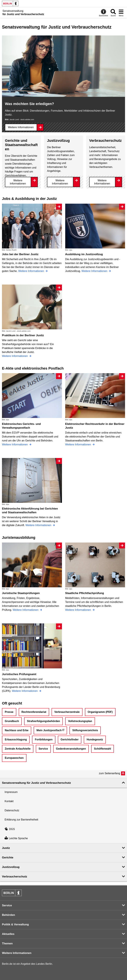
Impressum (11, 792)
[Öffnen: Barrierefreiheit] (104, 13)
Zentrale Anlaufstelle (18, 749)
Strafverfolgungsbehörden (43, 721)
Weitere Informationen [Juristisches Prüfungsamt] (25, 691)
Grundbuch (12, 721)
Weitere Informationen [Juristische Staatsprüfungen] (26, 610)
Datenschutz (12, 810)
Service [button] (7, 905)
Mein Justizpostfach (49, 730)
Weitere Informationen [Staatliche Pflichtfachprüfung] (79, 610)
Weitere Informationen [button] (17, 953)
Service (43, 749)
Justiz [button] (6, 848)
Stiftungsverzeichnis (85, 730)
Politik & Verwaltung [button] (15, 924)
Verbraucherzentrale (67, 712)
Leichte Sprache (16, 838)
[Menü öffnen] (121, 13)
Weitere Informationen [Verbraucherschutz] (102, 182)
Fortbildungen (44, 740)
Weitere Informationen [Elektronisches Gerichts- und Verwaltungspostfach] (15, 444)
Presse (9, 712)
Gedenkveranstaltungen (71, 749)
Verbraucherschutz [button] (15, 877)
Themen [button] (7, 943)
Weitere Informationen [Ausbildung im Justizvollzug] (95, 271)
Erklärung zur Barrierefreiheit (21, 820)
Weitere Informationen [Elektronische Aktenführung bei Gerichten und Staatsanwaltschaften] (39, 525)
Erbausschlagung (16, 740)
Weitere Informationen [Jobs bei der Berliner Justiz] (32, 271)
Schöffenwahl (103, 749)
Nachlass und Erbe (17, 730)
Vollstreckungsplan (80, 721)
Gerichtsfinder (70, 740)
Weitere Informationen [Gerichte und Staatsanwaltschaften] (18, 182)
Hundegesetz (95, 740)
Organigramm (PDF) (100, 712)
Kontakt (9, 801)
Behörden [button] (8, 915)
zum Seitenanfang (110, 773)
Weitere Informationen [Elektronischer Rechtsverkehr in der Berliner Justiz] (79, 444)
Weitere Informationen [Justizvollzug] (60, 182)
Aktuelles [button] (8, 934)
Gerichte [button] (8, 857)
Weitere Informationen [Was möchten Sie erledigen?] (21, 127)
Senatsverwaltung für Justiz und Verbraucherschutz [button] (36, 783)
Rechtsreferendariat (34, 712)
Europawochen (14, 758)
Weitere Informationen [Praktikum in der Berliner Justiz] (15, 356)
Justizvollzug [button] (11, 867)
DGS (10, 829)
